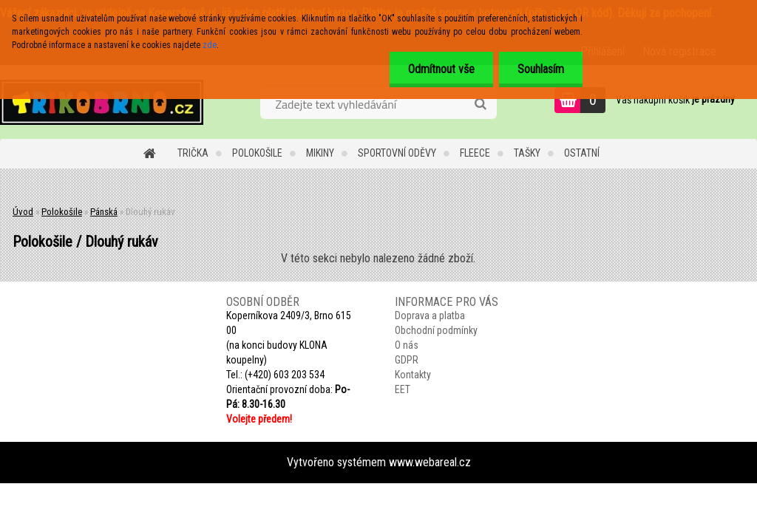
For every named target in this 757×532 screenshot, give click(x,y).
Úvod (23, 212)
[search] (480, 104)
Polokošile (257, 153)
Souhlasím (541, 69)
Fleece (475, 153)
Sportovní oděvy (397, 153)
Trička (193, 153)
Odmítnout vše (441, 69)
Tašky (527, 153)
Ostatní (582, 153)
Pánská (104, 212)
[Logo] (102, 102)
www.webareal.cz (430, 462)
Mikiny (320, 153)
